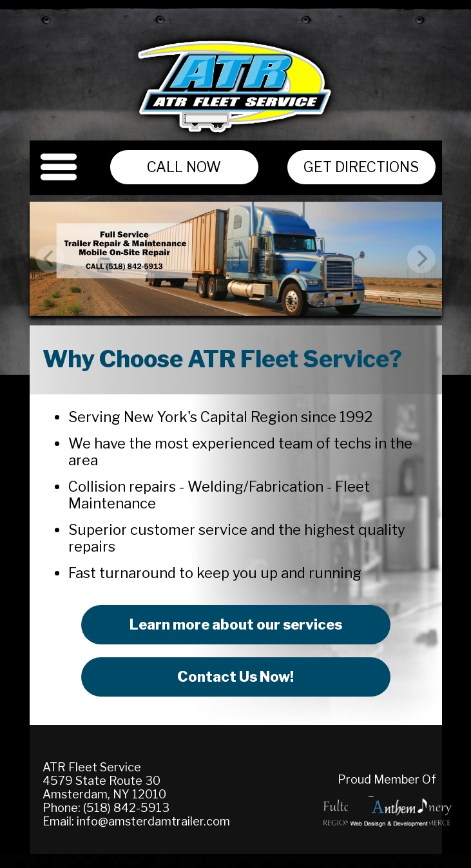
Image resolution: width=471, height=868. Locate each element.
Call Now (184, 167)
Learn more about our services (236, 624)
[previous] (50, 259)
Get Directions (361, 167)
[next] (421, 259)
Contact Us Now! (235, 677)
